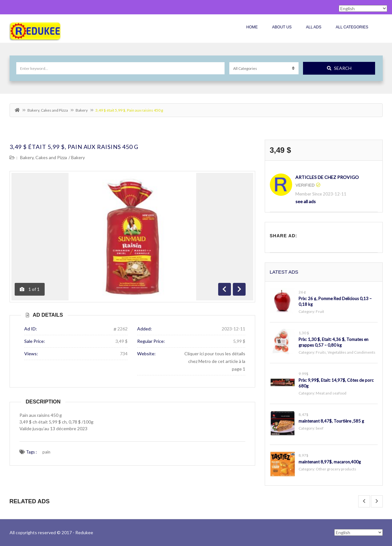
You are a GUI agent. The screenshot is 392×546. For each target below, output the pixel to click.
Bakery (82, 110)
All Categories (352, 27)
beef (320, 428)
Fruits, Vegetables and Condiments (346, 352)
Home (252, 27)
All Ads (314, 27)
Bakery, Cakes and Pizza (48, 110)
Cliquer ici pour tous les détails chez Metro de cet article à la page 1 (215, 361)
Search (339, 68)
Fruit (320, 311)
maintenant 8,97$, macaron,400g (330, 462)
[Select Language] (359, 532)
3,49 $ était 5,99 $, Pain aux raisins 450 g (74, 147)
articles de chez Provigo (327, 177)
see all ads (306, 201)
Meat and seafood (331, 393)
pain (46, 452)
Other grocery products (336, 469)
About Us (282, 27)
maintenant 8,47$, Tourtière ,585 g (331, 421)
